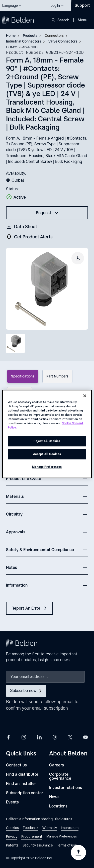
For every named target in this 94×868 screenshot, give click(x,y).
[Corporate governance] (69, 776)
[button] (12, 6)
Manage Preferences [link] (62, 836)
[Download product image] (78, 258)
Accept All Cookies (47, 454)
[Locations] (58, 806)
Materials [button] (15, 496)
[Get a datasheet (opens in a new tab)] (22, 227)
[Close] (85, 396)
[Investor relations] (66, 788)
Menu (85, 20)
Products (30, 36)
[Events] (12, 802)
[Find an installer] (21, 784)
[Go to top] (78, 852)
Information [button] (17, 585)
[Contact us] (16, 765)
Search (63, 20)
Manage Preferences (47, 467)
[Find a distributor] (22, 774)
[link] (39, 820)
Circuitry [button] (14, 514)
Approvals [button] (16, 532)
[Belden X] (70, 737)
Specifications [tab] (23, 376)
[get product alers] (30, 237)
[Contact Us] (82, 6)
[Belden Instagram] (24, 737)
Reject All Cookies (47, 441)
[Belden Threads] (55, 737)
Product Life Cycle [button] (24, 479)
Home (11, 36)
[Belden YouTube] (85, 737)
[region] (47, 434)
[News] (54, 797)
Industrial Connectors (24, 41)
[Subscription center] (25, 793)
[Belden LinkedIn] (39, 737)
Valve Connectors (63, 41)
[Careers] (57, 765)
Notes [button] (12, 567)
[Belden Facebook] (9, 737)
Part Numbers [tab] (57, 376)
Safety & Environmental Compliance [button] (40, 550)
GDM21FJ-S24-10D (22, 47)
